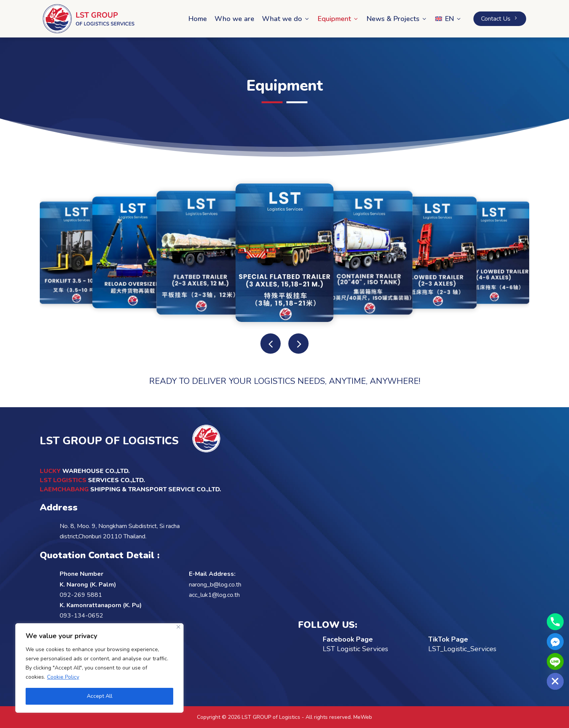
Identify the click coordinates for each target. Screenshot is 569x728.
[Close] (178, 627)
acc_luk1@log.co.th (214, 595)
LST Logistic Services (355, 649)
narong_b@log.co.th (215, 585)
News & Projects (397, 19)
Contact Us (500, 19)
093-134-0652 (81, 616)
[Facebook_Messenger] (555, 642)
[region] (99, 668)
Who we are (234, 19)
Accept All (100, 696)
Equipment (338, 19)
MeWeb (363, 717)
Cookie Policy (63, 677)
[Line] (555, 661)
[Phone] (555, 622)
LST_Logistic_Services (462, 649)
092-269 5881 (81, 595)
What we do (286, 19)
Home (198, 19)
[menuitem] (449, 19)
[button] (298, 344)
